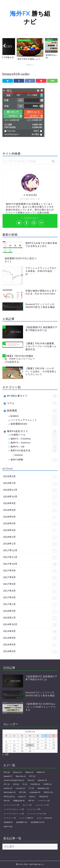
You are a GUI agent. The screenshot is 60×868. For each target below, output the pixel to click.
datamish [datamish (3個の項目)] (42, 780)
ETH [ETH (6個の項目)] (16, 784)
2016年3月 (30, 611)
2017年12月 (30, 551)
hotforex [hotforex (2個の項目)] (8, 788)
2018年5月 (30, 524)
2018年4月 (30, 531)
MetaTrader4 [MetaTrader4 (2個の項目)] (10, 792)
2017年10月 (30, 564)
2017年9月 (30, 571)
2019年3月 (30, 477)
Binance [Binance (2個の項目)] (18, 772)
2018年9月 (30, 504)
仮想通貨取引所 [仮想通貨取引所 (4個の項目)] (38, 822)
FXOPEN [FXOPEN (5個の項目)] (35, 784)
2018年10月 (30, 497)
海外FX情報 (34, 460)
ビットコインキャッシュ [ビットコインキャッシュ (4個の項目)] (14, 814)
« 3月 (6, 754)
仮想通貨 (32, 411)
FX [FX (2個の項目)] (25, 784)
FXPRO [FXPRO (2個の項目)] (48, 784)
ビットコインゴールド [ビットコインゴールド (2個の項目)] (37, 814)
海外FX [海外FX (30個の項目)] (8, 827)
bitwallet (19, 455)
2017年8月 (30, 578)
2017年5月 (30, 584)
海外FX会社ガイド (32, 431)
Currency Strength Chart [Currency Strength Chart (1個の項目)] (14, 780)
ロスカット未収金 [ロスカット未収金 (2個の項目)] (44, 818)
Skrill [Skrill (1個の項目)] (32, 797)
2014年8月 (30, 638)
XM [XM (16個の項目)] (7, 801)
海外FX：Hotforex (34, 443)
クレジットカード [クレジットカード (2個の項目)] (11, 805)
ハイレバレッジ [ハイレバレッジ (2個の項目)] (42, 805)
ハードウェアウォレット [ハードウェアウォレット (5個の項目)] (14, 809)
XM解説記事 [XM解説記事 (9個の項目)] (19, 801)
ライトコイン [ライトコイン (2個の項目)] (10, 818)
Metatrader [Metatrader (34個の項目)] (43, 788)
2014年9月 (30, 631)
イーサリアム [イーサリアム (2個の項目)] (44, 801)
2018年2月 (30, 537)
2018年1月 (30, 544)
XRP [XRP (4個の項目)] (31, 801)
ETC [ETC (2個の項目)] (7, 784)
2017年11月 (30, 557)
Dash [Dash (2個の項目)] (31, 780)
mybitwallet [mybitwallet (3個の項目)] (35, 792)
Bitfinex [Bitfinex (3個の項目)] (29, 772)
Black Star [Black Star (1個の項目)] (21, 776)
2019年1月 (30, 483)
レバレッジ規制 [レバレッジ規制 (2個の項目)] (26, 818)
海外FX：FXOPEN (34, 439)
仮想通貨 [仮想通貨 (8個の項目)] (8, 822)
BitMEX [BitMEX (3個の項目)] (41, 772)
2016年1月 (30, 618)
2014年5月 (30, 652)
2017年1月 (30, 605)
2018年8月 (30, 510)
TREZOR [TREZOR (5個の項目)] (44, 797)
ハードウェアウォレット (34, 420)
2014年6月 (30, 645)
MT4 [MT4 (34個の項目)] (23, 792)
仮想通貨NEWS (34, 424)
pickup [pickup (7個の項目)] (22, 797)
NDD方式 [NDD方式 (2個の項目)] (48, 792)
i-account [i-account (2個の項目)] (20, 788)
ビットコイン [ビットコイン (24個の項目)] (34, 809)
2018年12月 (30, 490)
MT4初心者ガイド (32, 396)
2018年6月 (30, 517)
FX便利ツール (34, 435)
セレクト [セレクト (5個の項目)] (27, 805)
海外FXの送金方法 (34, 451)
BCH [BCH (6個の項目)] (7, 772)
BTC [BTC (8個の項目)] (32, 776)
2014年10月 (30, 625)
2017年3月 (30, 598)
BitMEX (34, 416)
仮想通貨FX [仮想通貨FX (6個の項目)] (22, 822)
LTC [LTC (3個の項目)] (31, 788)
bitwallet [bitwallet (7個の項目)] (8, 776)
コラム (32, 403)
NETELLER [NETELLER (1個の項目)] (9, 797)
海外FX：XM (34, 447)
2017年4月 (30, 591)
